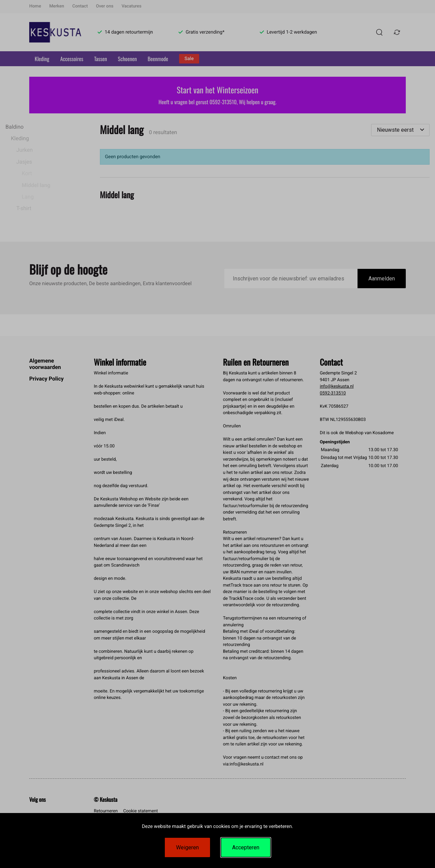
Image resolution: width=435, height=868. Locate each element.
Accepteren (246, 847)
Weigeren (187, 847)
